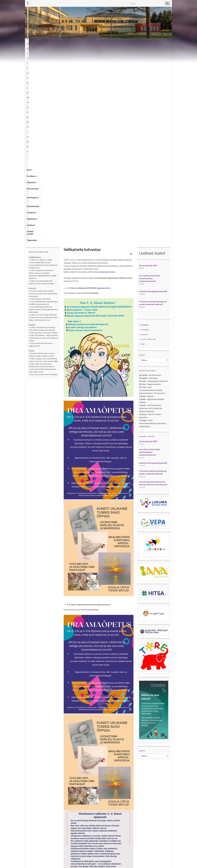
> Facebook (144, 142)
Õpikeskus (133, 41)
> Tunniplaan (144, 137)
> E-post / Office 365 (147, 147)
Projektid (120, 41)
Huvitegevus (89, 41)
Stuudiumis (93, 417)
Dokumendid (105, 41)
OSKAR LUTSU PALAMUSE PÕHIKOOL (99, 28)
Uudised (146, 41)
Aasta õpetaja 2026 (148, 73)
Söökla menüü (160, 41)
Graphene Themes (44, 865)
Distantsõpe (72, 41)
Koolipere (42, 41)
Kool (30, 41)
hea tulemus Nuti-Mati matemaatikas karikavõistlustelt (150, 86)
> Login (142, 151)
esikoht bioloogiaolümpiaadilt (153, 99)
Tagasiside (32, 48)
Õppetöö (56, 41)
